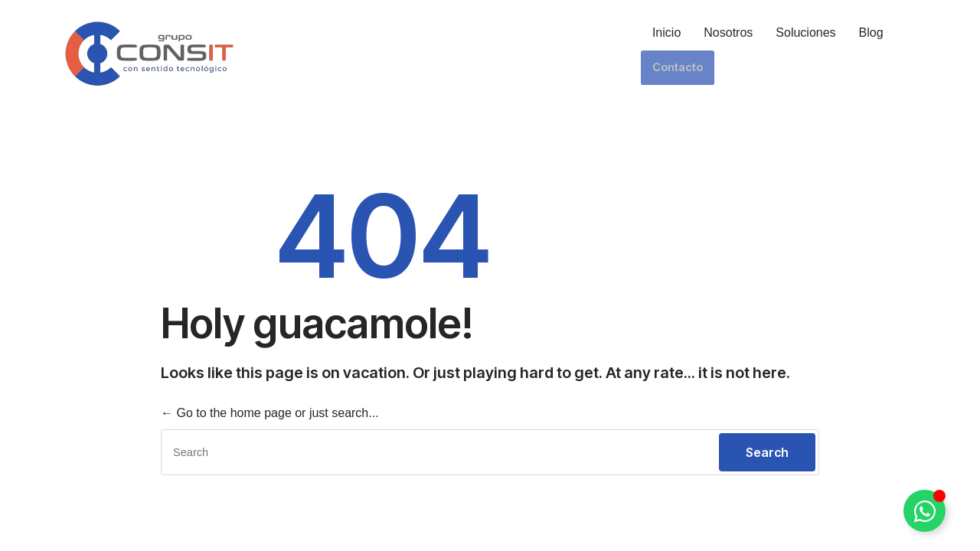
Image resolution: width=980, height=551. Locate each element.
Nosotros (727, 33)
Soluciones (805, 33)
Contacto (929, 33)
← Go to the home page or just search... (270, 413)
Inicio (665, 33)
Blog (870, 33)
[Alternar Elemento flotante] (924, 511)
